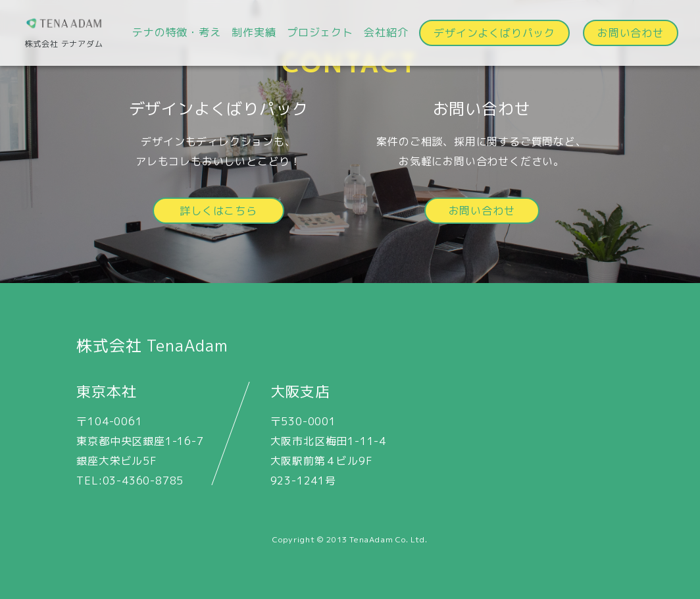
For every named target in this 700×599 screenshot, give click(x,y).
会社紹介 (386, 32)
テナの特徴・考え (176, 32)
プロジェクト (320, 32)
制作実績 (254, 32)
